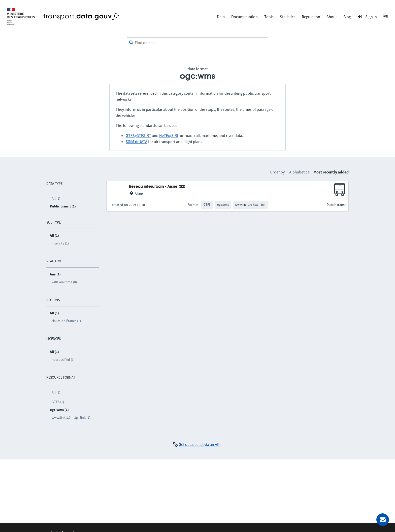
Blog (347, 17)
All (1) (56, 198)
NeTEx (164, 135)
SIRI (175, 135)
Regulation (311, 17)
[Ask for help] (383, 520)
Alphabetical (300, 172)
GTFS (130, 135)
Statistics (288, 17)
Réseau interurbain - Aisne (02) (157, 187)
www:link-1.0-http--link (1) (71, 417)
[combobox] (197, 43)
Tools (269, 17)
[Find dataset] (197, 43)
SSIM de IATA (137, 141)
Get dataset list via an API (200, 444)
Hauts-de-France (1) (66, 321)
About (332, 17)
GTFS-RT (144, 135)
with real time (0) (64, 282)
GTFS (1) (58, 402)
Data (221, 17)
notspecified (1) (63, 360)
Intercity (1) (60, 243)
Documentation (244, 17)
